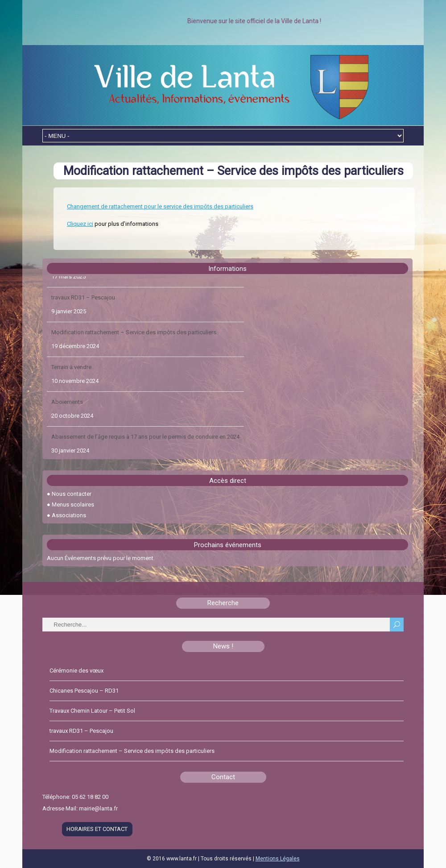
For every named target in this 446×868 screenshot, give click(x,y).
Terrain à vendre (71, 391)
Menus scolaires (73, 505)
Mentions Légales (278, 859)
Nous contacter (72, 494)
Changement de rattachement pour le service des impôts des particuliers (160, 206)
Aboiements (67, 426)
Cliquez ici (80, 224)
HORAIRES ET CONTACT (97, 829)
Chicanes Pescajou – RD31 (84, 691)
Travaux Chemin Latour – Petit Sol (94, 286)
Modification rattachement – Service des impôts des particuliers (134, 356)
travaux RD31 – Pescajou (83, 321)
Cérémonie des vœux (76, 671)
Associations (69, 515)
